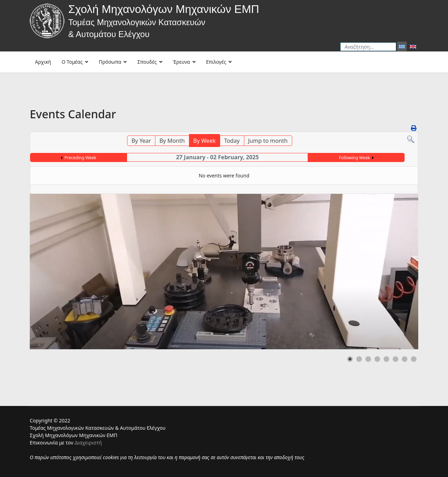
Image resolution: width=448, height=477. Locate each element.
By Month (172, 141)
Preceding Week (80, 158)
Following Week (355, 158)
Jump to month (268, 141)
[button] (350, 359)
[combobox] (368, 47)
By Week (204, 141)
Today (232, 141)
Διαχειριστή (88, 443)
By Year (141, 141)
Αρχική (43, 62)
